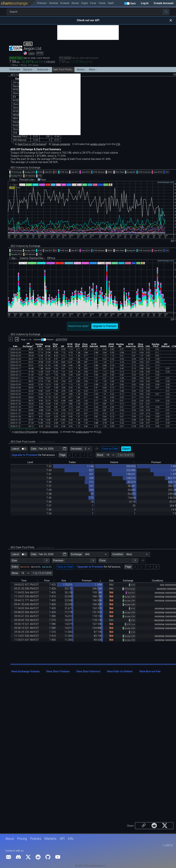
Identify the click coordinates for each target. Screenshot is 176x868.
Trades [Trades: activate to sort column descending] (72, 462)
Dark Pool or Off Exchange (32, 144)
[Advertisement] (88, 33)
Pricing (22, 839)
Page (63, 455)
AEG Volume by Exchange (25, 168)
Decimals (76, 449)
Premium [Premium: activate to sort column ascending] (87, 581)
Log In (145, 3)
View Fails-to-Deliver (120, 671)
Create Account (164, 3)
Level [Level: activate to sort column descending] (30, 462)
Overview (15, 70)
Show (100, 455)
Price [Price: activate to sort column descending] (47, 581)
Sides (15, 567)
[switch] (24, 449)
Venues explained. (61, 144)
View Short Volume (58, 671)
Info (71, 839)
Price (43, 180)
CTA (118, 144)
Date (34, 449)
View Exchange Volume (25, 671)
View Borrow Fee (150, 671)
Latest (15, 449)
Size (14, 560)
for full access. (33, 455)
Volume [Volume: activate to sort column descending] (114, 462)
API (62, 839)
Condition (118, 554)
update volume (98, 144)
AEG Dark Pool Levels (33, 442)
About (10, 839)
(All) (87, 554)
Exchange (76, 554)
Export (126, 449)
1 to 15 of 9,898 (42, 573)
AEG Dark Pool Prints (32, 547)
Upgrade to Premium (105, 326)
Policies (36, 839)
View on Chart (110, 449)
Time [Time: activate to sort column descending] (24, 581)
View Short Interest (88, 671)
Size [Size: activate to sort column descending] (64, 581)
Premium (58, 560)
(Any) (129, 554)
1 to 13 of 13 (126, 455)
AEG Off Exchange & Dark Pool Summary (36, 149)
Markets (50, 839)
